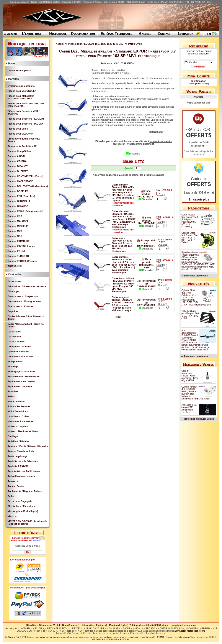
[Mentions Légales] (118, 625)
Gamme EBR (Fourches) (21, 196)
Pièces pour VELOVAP (20, 134)
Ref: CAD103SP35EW (146, 285)
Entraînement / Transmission (24, 376)
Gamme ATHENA (17, 161)
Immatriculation (16, 401)
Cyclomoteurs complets (21, 86)
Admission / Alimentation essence (27, 286)
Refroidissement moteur (21, 476)
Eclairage (13, 366)
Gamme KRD (15, 216)
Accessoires (15, 281)
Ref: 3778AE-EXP (147, 266)
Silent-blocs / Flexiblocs (21, 506)
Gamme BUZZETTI (18, 171)
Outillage (13, 436)
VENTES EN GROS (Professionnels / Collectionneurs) (27, 522)
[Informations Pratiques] (94, 625)
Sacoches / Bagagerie (20, 501)
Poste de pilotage (17, 456)
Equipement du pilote (20, 386)
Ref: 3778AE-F (146, 223)
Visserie (12, 516)
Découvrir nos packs (19, 71)
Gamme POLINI (16, 251)
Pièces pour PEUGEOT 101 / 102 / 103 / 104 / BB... (96, 44)
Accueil (60, 44)
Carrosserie (14, 337)
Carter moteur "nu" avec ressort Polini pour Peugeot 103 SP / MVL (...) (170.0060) (190, 221)
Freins (11, 396)
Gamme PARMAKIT (19, 241)
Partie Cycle (135, 44)
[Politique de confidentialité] (143, 625)
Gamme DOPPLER (18, 191)
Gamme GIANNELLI (19, 201)
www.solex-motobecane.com (190, 631)
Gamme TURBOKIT (18, 256)
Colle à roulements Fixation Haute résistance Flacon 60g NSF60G (190, 376)
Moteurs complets (18, 426)
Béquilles (13, 311)
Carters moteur (16, 342)
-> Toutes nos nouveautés (195, 356)
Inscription (195, 84)
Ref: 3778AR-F (146, 197)
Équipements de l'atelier (21, 381)
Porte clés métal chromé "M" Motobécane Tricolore (189, 409)
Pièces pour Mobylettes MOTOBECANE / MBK (21, 97)
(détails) (36, 541)
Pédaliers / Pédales (18, 441)
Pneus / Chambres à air (21, 451)
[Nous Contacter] (70, 625)
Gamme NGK (15, 236)
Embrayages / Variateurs (21, 371)
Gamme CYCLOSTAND (20, 181)
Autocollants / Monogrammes (24, 301)
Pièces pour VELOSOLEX (22, 91)
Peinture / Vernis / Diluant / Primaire (28, 446)
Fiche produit (146, 240)
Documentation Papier (20, 356)
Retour (117, 317)
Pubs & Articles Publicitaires (24, 471)
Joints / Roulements (19, 406)
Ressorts (13, 481)
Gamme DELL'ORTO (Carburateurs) (28, 186)
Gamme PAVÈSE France (21, 246)
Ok (27, 552)
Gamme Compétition (19, 151)
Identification (199, 81)
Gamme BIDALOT (18, 166)
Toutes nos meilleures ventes (199, 419)
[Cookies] (163, 625)
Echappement (15, 361)
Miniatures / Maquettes (20, 421)
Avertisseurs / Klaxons (20, 306)
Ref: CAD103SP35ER (146, 304)
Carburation (14, 332)
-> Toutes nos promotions (194, 276)
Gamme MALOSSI (18, 221)
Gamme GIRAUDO (18, 206)
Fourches (13, 391)
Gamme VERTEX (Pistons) (23, 261)
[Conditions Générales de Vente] (44, 625)
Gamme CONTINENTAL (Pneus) (25, 176)
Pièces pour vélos (18, 129)
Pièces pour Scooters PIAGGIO (25, 124)
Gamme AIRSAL (17, 156)
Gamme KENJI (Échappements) (25, 211)
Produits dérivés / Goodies (23, 461)
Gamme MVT (15, 231)
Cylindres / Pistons (18, 352)
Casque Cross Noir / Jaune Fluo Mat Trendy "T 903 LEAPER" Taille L (190, 238)
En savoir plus (199, 199)
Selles (11, 496)
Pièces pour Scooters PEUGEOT (26, 119)
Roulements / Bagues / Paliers (25, 491)
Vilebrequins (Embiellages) (23, 511)
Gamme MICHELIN (18, 226)
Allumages (14, 291)
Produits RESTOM (18, 466)
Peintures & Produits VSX (22, 146)
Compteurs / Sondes (19, 347)
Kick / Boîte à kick (18, 411)
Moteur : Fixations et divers (23, 431)
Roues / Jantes (16, 486)
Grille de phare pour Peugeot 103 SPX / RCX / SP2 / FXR (190, 315)
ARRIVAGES (15, 266)
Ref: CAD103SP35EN (146, 245)
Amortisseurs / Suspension (23, 296)
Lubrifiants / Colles (18, 416)
